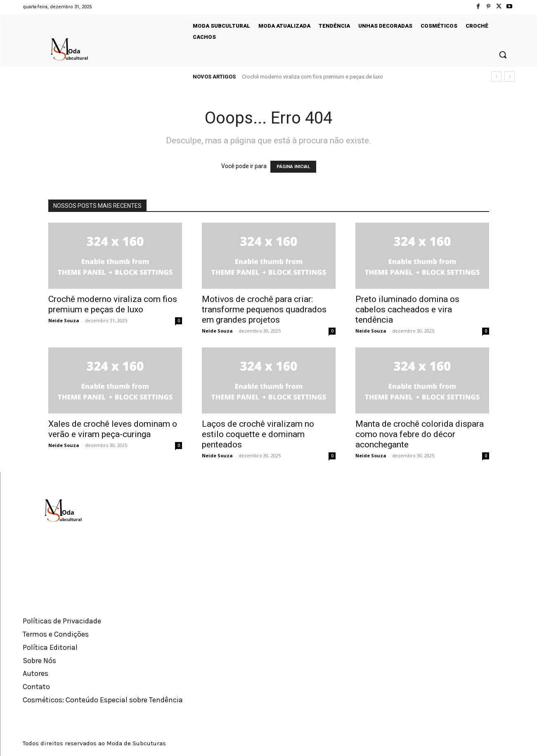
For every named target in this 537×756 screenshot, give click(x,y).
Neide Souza (64, 320)
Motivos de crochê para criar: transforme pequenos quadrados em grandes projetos (264, 309)
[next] (510, 77)
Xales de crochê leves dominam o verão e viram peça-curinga (113, 429)
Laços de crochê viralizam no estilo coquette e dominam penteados (258, 434)
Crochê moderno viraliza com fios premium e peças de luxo (312, 77)
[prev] (496, 77)
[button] (503, 55)
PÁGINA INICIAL (293, 167)
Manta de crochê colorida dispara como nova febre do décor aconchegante (420, 434)
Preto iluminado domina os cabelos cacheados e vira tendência (407, 309)
